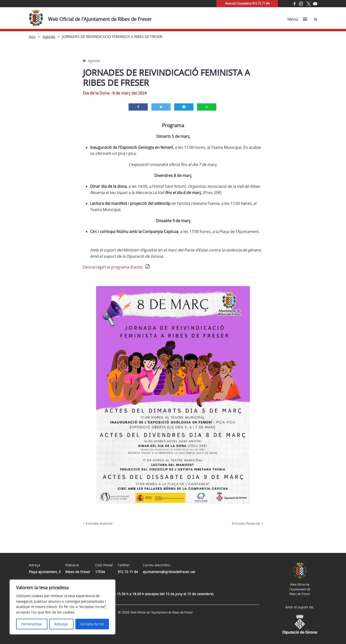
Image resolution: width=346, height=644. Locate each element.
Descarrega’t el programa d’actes (113, 267)
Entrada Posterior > (248, 523)
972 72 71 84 (128, 572)
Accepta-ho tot (92, 624)
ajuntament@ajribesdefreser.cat (169, 572)
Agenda (49, 37)
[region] (62, 607)
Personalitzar (32, 624)
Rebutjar (61, 624)
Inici (32, 37)
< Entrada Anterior (98, 523)
